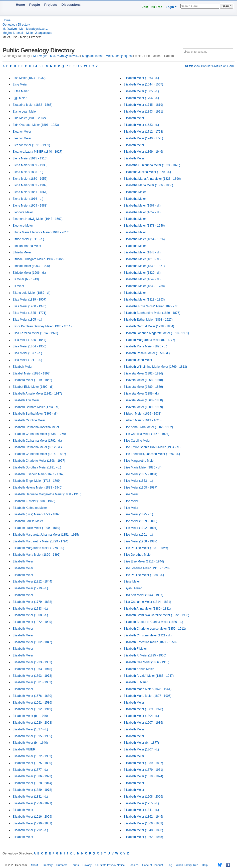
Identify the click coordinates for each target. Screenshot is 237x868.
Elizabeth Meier (134, 703)
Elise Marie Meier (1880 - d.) (143, 467)
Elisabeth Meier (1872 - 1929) (32, 622)
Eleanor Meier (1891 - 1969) (31, 145)
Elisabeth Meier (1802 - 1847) (32, 642)
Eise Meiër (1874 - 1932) (29, 78)
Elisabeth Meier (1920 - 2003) (32, 723)
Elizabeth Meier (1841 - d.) (141, 810)
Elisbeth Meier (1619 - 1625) (143, 420)
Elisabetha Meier (135, 192)
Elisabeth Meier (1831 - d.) (30, 797)
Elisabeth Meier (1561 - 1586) (32, 703)
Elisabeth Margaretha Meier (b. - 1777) (149, 340)
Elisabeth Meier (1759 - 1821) (32, 803)
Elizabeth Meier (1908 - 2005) (143, 797)
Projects (51, 5)
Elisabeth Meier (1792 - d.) (30, 830)
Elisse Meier (132, 582)
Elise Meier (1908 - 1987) (141, 488)
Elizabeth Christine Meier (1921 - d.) (148, 635)
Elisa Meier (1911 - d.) (27, 360)
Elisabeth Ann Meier (26, 400)
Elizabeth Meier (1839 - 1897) (143, 763)
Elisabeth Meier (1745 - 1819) (143, 105)
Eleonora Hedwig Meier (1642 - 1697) (38, 219)
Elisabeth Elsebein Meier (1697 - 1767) (38, 474)
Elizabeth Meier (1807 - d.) (141, 749)
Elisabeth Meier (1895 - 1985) (32, 736)
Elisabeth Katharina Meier (30, 508)
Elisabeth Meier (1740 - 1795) (143, 138)
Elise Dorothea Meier (138, 555)
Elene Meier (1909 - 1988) (30, 206)
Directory (47, 865)
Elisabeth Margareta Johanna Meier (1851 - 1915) (46, 535)
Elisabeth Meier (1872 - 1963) (32, 756)
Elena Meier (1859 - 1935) (30, 165)
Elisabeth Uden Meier (138, 360)
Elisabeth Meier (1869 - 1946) (143, 152)
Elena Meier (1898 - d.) (28, 172)
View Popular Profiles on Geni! (210, 66)
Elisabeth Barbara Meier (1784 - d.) (36, 407)
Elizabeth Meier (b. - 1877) (141, 743)
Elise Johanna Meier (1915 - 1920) (147, 568)
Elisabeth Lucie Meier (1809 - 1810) (36, 528)
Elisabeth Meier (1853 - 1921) (143, 112)
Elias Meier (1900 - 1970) (29, 306)
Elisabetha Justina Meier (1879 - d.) (147, 172)
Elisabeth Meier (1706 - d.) (141, 98)
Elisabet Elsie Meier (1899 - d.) (33, 387)
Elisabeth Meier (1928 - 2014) (32, 783)
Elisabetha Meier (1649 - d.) (142, 279)
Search (226, 6)
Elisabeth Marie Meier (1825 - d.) (146, 346)
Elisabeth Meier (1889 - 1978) (32, 790)
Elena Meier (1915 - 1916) (30, 158)
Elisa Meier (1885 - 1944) (29, 340)
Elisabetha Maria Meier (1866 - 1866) (148, 185)
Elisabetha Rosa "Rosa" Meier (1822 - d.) (151, 306)
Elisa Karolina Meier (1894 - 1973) (35, 333)
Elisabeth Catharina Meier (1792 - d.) (37, 441)
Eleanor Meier (22, 132)
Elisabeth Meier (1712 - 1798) (143, 132)
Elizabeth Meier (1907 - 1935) (143, 723)
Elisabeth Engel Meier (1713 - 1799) (37, 481)
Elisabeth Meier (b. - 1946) (30, 716)
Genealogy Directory (16, 25)
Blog (169, 865)
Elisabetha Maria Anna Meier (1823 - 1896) (152, 179)
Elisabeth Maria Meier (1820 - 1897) (36, 555)
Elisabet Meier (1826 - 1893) (31, 373)
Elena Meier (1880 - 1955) (30, 179)
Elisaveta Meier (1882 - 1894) (143, 373)
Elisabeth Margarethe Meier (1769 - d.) (38, 548)
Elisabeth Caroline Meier (29, 420)
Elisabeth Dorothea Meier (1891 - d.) (37, 467)
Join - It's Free (152, 7)
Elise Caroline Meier (137, 441)
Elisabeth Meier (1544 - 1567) (143, 84)
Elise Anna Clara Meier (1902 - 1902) (148, 427)
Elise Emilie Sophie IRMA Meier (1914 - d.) (152, 447)
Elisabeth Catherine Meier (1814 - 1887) (39, 454)
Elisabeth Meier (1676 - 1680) (32, 696)
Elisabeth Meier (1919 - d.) (30, 588)
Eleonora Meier (23, 212)
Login (170, 7)
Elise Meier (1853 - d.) (138, 481)
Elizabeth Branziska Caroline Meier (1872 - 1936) (156, 615)
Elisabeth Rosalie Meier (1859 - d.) (147, 353)
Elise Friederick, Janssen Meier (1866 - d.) (152, 454)
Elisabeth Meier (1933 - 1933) (32, 662)
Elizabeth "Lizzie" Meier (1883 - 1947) (149, 676)
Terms (75, 865)
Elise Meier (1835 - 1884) (141, 474)
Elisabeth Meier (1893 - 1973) (32, 676)
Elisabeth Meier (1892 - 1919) (32, 709)
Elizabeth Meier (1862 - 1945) (143, 817)
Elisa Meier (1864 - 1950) (29, 346)
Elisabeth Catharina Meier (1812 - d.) (37, 447)
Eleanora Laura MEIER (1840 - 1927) (37, 152)
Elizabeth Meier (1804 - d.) (141, 716)
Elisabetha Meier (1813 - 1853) (144, 300)
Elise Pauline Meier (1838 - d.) (144, 575)
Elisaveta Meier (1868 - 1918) (143, 380)
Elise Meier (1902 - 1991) (141, 528)
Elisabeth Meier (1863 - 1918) (32, 669)
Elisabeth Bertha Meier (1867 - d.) (35, 414)
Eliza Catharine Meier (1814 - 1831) (147, 602)
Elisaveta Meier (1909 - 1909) (143, 407)
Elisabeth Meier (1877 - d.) (30, 770)
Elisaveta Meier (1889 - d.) (141, 394)
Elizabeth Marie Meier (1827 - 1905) (148, 696)
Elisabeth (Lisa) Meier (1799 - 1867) (36, 514)
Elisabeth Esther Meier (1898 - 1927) (148, 320)
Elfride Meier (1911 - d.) (28, 239)
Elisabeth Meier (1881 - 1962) (32, 682)
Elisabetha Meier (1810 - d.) (142, 259)
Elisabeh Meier (22, 367)
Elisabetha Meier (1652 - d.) (142, 212)
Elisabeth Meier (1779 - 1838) (32, 602)
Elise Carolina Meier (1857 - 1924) (147, 434)
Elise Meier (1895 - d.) (138, 514)
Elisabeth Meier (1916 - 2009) (32, 817)
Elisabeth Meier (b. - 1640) (30, 743)
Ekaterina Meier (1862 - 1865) (32, 105)
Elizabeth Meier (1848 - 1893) (143, 830)
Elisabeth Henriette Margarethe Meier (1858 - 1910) (47, 494)
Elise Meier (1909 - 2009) (141, 521)
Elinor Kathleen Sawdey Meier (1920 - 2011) (42, 326)
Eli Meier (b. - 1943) (26, 279)
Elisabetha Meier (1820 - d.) (142, 273)
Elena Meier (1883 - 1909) (30, 185)
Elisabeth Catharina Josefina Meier (36, 427)
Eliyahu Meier (133, 588)
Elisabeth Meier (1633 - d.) (141, 125)
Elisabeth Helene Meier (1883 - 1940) (37, 488)
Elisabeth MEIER (24, 749)
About (34, 865)
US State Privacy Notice (110, 865)
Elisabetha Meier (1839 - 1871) (144, 266)
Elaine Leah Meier (25, 112)
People (35, 5)
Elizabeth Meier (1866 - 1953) (143, 823)
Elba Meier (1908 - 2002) (29, 118)
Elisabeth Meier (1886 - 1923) (32, 776)
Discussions (71, 5)
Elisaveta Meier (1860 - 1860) (143, 400)
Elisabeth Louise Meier (28, 521)
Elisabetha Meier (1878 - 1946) (144, 226)
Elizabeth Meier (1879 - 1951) (143, 770)
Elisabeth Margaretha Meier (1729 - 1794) (40, 541)
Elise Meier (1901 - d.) (138, 535)
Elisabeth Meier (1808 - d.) (30, 615)
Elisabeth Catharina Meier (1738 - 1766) (39, 434)
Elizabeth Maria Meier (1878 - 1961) (148, 689)
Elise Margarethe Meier (139, 461)
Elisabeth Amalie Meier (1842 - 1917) (37, 394)
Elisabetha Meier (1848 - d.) (142, 252)
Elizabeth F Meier (135, 649)
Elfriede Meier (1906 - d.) (29, 273)
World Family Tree (187, 865)
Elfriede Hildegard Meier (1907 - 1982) (38, 259)
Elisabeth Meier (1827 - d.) (30, 729)
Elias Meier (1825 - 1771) (29, 313)
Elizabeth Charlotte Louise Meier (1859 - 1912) (155, 629)
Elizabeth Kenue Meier (139, 669)
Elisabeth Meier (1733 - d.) (30, 609)
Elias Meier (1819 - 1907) (29, 300)
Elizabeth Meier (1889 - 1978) (143, 709)
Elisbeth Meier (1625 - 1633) (143, 414)
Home (20, 5)
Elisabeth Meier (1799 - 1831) (32, 823)
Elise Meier (131, 494)
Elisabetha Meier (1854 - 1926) (144, 239)
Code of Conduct (153, 865)
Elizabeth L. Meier (136, 682)
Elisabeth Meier (23, 561)
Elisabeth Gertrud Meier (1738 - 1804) (149, 326)
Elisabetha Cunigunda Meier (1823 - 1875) (152, 165)
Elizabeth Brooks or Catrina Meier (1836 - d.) (153, 622)
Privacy (87, 865)
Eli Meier (18, 286)
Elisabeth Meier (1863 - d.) (141, 78)
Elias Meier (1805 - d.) (27, 320)
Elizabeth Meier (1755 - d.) (141, 803)
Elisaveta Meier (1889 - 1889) (143, 387)
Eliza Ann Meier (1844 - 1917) (144, 595)
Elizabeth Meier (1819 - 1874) (143, 776)
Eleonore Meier (23, 226)
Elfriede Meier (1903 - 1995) (31, 266)
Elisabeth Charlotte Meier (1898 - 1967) (39, 461)
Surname (62, 865)
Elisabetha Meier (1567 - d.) (142, 206)
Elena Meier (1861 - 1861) (30, 192)
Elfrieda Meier (22, 252)
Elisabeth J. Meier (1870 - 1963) (34, 501)
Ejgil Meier (20, 98)
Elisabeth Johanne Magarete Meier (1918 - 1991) (156, 333)
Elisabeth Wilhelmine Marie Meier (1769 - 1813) (155, 367)
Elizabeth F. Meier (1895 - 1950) (145, 655)
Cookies (133, 865)
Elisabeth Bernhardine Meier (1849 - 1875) (152, 313)
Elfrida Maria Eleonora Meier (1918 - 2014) (41, 232)
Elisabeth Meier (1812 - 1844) (32, 582)
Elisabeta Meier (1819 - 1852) (32, 380)
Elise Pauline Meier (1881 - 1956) (146, 548)
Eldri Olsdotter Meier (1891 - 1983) (36, 125)
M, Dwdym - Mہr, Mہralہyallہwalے (25, 29)
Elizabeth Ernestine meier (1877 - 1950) (150, 642)
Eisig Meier (20, 84)
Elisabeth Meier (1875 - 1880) (32, 763)
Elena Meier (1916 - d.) (28, 199)
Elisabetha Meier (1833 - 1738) (144, 286)
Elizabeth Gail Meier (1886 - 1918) (147, 662)
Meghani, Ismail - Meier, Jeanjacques (27, 33)
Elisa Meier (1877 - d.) (27, 353)
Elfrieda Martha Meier (27, 246)
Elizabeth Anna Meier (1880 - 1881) (147, 609)
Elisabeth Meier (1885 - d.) (141, 91)
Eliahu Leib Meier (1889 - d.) (31, 293)
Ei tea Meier (21, 91)
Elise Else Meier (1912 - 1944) (144, 561)
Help (205, 865)
